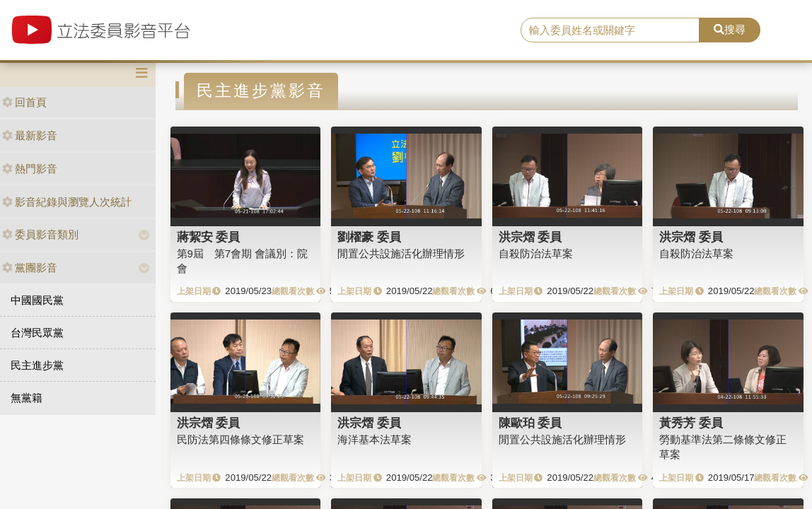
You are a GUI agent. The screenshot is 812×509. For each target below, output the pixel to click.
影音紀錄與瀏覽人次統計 (67, 202)
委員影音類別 (40, 234)
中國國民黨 (37, 300)
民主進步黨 (37, 365)
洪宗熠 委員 (530, 237)
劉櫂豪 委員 (369, 237)
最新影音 (30, 135)
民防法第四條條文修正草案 (240, 439)
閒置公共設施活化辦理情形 (401, 253)
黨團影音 (30, 268)
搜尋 (730, 29)
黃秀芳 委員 (691, 423)
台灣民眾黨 (37, 333)
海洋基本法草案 (375, 439)
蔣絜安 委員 (209, 237)
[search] (610, 30)
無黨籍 (27, 398)
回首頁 (24, 102)
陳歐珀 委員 (530, 423)
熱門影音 (30, 169)
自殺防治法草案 (536, 253)
